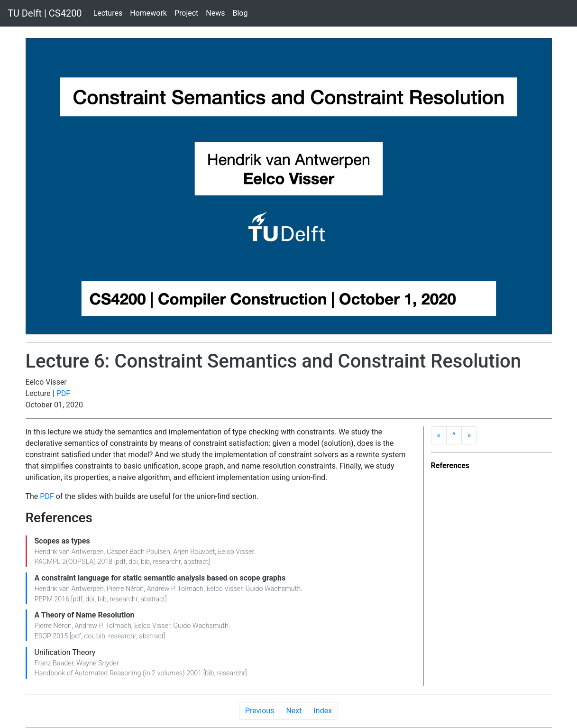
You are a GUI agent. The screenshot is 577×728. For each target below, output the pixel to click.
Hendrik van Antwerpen (69, 552)
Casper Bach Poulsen (138, 552)
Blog (240, 13)
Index (323, 711)
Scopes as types (62, 541)
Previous (260, 711)
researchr (167, 562)
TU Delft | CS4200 (45, 13)
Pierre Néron (125, 589)
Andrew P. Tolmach (175, 589)
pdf (121, 562)
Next (294, 711)
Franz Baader (54, 663)
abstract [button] (196, 562)
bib (145, 562)
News (215, 13)
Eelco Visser (236, 552)
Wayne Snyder (97, 663)
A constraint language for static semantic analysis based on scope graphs (160, 578)
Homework (148, 13)
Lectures (108, 13)
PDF (63, 393)
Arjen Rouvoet (194, 552)
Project (186, 13)
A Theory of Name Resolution (85, 615)
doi (133, 562)
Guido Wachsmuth (273, 589)
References (450, 465)
